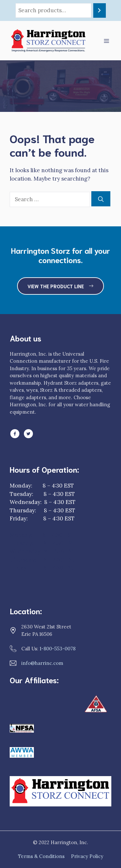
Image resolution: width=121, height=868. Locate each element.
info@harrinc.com (42, 663)
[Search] (100, 10)
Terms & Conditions (41, 856)
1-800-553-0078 (58, 649)
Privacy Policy (87, 856)
